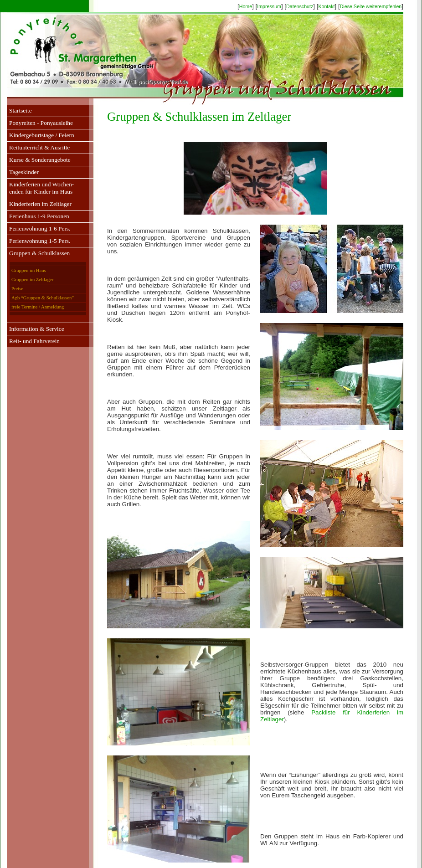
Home (246, 6)
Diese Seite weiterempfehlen (371, 6)
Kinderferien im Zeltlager (40, 204)
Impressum (269, 6)
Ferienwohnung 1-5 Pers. (40, 241)
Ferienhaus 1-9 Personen (39, 216)
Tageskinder (24, 172)
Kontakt (326, 6)
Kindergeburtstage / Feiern (42, 135)
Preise (17, 289)
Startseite (21, 110)
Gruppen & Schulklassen (39, 253)
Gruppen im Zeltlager (32, 280)
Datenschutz (300, 6)
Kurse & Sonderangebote (40, 160)
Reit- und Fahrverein (34, 341)
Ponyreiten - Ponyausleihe (41, 123)
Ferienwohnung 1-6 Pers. (40, 229)
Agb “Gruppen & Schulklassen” (43, 298)
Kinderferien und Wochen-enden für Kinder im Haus (41, 188)
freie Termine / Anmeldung (38, 307)
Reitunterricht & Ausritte (39, 147)
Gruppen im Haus (29, 270)
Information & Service (37, 329)
